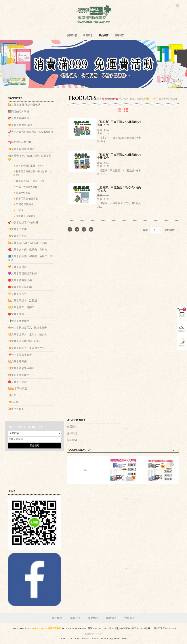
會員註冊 (72, 433)
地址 (111, 628)
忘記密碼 (72, 440)
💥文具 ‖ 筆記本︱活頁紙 (22, 301)
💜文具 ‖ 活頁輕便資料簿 (22, 274)
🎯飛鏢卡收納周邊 (19, 118)
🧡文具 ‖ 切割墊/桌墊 (20, 125)
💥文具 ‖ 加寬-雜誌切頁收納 (24, 105)
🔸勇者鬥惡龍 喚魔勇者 (26, 199)
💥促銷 (12, 395)
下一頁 (84, 229)
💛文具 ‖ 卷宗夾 (17, 294)
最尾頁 (91, 229)
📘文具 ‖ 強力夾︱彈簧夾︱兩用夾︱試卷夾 (30, 258)
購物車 (183, 312)
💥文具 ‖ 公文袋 (17, 229)
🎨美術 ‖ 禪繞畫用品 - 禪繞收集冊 (27, 328)
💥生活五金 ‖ (16, 409)
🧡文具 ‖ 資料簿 (17, 267)
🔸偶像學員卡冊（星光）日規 (29, 181)
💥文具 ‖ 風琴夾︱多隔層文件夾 (26, 348)
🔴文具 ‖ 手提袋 (17, 382)
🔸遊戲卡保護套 (22, 193)
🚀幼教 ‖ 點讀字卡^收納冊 (23, 223)
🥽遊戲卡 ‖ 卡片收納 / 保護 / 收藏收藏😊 (30, 158)
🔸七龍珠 (18, 210)
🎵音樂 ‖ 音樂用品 (19, 321)
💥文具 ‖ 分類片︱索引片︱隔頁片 (28, 334)
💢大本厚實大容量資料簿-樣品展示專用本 (30, 134)
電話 (90, 628)
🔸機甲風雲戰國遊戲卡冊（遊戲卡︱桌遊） (32, 173)
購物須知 (182, 346)
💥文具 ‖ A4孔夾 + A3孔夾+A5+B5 (28, 243)
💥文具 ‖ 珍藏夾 (17, 362)
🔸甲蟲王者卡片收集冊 (25, 187)
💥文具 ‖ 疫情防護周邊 (21, 149)
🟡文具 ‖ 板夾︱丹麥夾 (21, 307)
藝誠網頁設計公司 (93, 634)
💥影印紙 (13, 402)
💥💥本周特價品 (18, 389)
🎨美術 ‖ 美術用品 (19, 375)
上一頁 (77, 229)
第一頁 (70, 229)
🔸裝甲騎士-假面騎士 (24, 216)
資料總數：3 (171, 230)
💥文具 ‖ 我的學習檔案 (21, 368)
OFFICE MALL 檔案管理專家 (93, 15)
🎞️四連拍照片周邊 (19, 111)
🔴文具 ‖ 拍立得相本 (20, 287)
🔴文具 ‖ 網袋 (16, 314)
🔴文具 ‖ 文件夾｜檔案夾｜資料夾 (28, 250)
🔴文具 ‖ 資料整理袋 (20, 280)
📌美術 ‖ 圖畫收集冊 (20, 355)
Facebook (178, 5)
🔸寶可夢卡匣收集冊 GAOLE (28, 166)
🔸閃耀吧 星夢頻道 (23, 204)
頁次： (146, 230)
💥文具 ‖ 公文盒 (17, 236)
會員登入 (72, 427)
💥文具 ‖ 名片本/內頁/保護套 (24, 341)
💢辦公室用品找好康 (20, 142)
